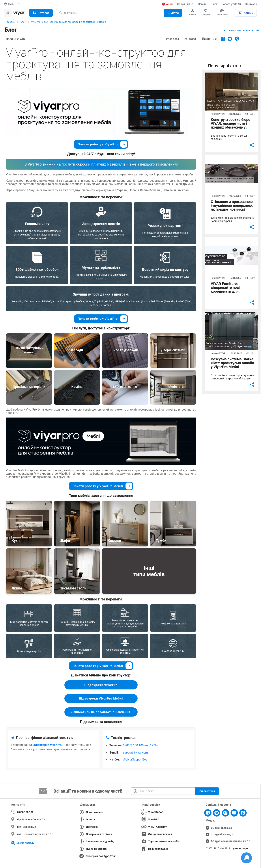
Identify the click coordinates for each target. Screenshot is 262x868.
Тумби (161, 541)
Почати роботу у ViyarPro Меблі (102, 486)
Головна (10, 22)
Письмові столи (73, 588)
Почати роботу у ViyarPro (102, 144)
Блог (23, 22)
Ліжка (17, 588)
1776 (153, 745)
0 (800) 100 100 (133, 745)
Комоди (114, 541)
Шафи (65, 541)
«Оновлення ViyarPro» (48, 745)
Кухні (16, 541)
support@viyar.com (135, 753)
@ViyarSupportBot (135, 759)
